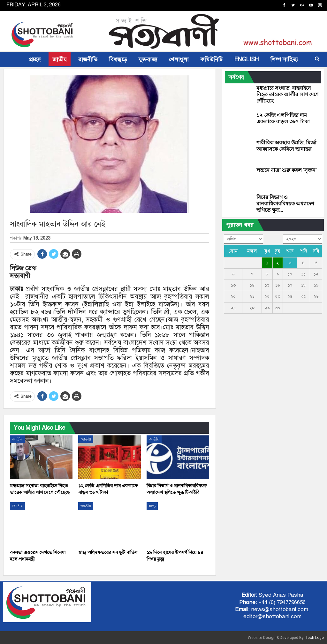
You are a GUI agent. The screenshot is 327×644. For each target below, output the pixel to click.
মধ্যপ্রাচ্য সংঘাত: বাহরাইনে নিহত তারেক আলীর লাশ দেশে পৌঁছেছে (287, 94)
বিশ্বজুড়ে (118, 59)
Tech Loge (315, 638)
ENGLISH (246, 59)
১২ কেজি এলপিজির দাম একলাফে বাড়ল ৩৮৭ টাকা (283, 118)
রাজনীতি (88, 59)
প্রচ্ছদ (35, 59)
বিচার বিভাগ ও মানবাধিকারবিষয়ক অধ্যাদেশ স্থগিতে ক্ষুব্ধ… (285, 204)
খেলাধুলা (179, 59)
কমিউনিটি (211, 59)
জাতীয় (60, 59)
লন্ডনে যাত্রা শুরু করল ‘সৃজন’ (287, 170)
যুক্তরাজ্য (148, 59)
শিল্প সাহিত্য (284, 59)
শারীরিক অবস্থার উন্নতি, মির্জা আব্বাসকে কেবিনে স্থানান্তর (286, 146)
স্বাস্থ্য (152, 506)
